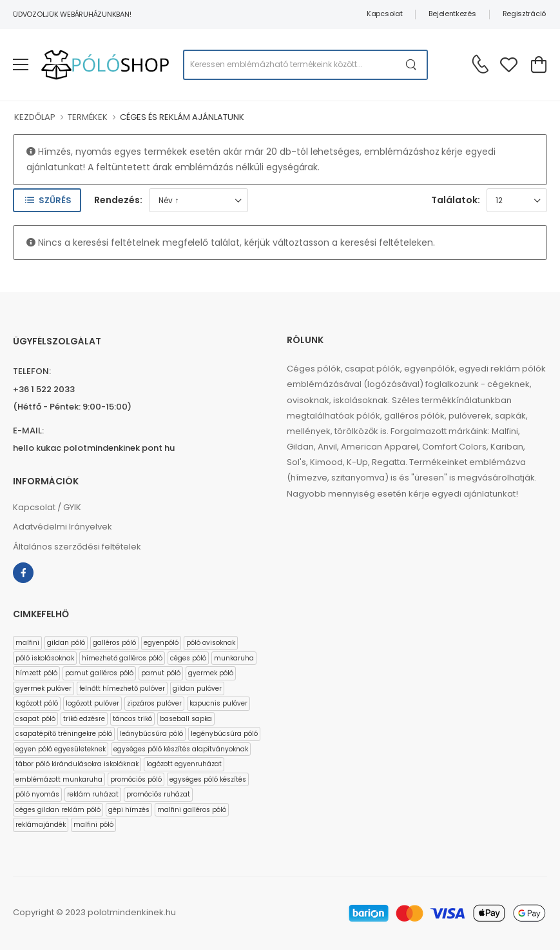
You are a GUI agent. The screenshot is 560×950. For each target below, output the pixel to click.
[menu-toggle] (21, 64)
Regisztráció (524, 14)
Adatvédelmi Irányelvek (63, 527)
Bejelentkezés (452, 14)
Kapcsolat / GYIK (47, 507)
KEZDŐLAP (35, 117)
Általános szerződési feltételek (77, 547)
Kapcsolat (384, 14)
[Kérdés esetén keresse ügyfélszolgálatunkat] (480, 64)
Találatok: (456, 200)
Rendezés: (118, 200)
